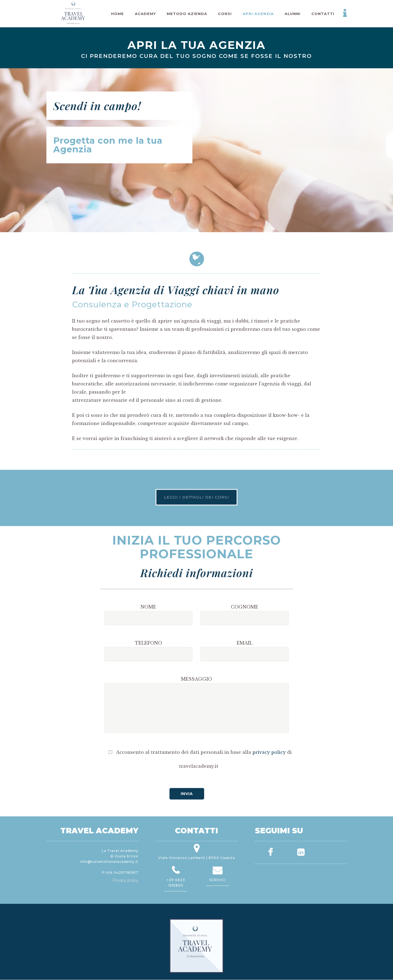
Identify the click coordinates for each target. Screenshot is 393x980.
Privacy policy (125, 880)
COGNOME (245, 662)
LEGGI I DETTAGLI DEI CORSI (196, 486)
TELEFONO (148, 698)
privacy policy (269, 807)
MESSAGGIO (196, 734)
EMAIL (245, 698)
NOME (148, 662)
